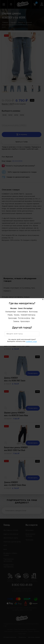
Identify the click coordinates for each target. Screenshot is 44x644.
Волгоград (33, 312)
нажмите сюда (31, 341)
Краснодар (13, 318)
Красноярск (25, 321)
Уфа (33, 318)
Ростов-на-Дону (24, 318)
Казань (17, 315)
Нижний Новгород (28, 315)
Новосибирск (23, 312)
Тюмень (16, 321)
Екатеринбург (11, 312)
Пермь (10, 315)
